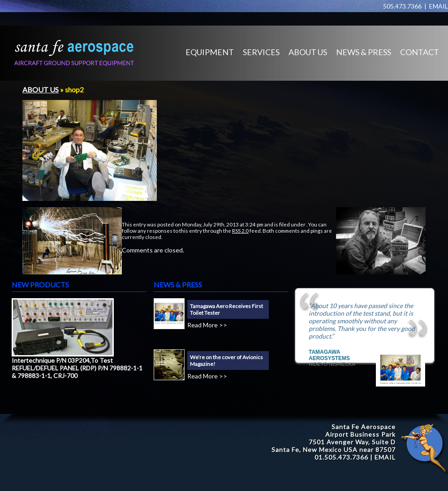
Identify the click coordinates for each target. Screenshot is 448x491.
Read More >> (207, 325)
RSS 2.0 (240, 230)
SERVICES (261, 52)
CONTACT (420, 52)
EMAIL (439, 6)
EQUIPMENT (210, 52)
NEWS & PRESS (364, 52)
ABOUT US (308, 52)
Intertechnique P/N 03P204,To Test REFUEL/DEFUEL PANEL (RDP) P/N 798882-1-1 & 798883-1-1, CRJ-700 (77, 368)
